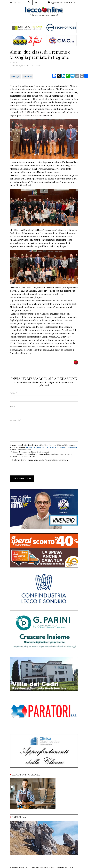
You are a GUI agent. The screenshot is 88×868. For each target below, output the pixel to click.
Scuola (13, 63)
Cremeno (27, 76)
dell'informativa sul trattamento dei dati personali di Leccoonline (51, 447)
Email (13, 407)
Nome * (13, 393)
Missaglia (16, 76)
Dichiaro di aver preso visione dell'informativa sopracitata (40, 460)
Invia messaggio (22, 479)
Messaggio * (15, 420)
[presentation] (29, 469)
